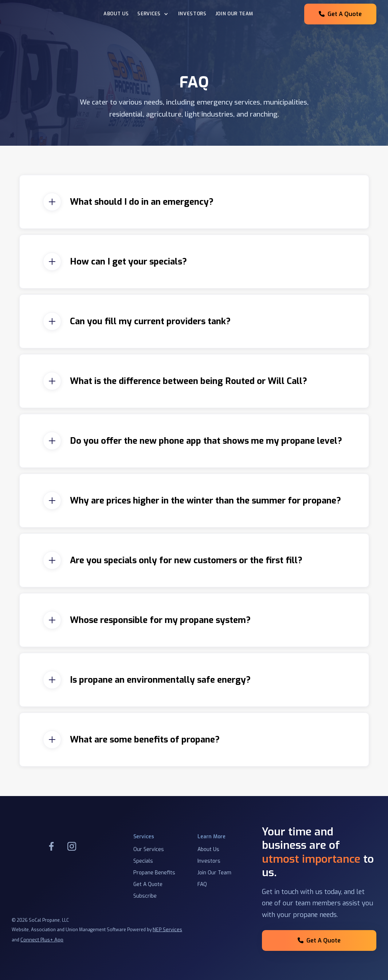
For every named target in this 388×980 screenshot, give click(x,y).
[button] (153, 14)
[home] (52, 14)
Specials (143, 861)
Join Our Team (214, 873)
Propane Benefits (154, 873)
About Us (116, 14)
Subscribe (145, 896)
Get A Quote (340, 14)
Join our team (234, 14)
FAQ (202, 884)
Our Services (149, 849)
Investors (192, 14)
